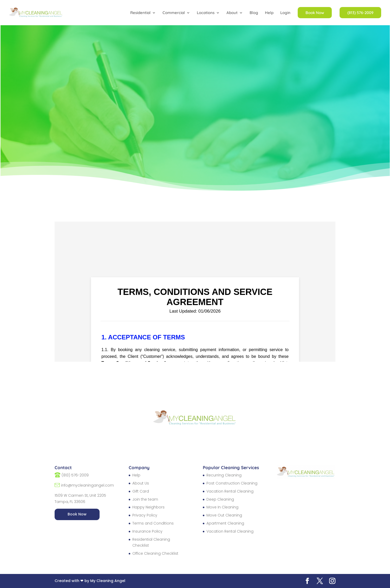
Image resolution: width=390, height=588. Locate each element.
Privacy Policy (145, 515)
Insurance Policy (147, 531)
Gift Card (141, 491)
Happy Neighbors (148, 507)
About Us (141, 483)
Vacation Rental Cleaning (230, 491)
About (232, 13)
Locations (206, 13)
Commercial (174, 13)
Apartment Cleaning (225, 523)
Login (285, 13)
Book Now (77, 514)
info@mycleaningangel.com (87, 485)
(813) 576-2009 (75, 475)
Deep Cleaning (220, 499)
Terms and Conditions (153, 523)
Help (269, 13)
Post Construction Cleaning (232, 483)
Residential (140, 13)
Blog (254, 13)
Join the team (145, 499)
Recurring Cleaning (224, 475)
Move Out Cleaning (224, 515)
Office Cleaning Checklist (155, 553)
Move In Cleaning (222, 507)
